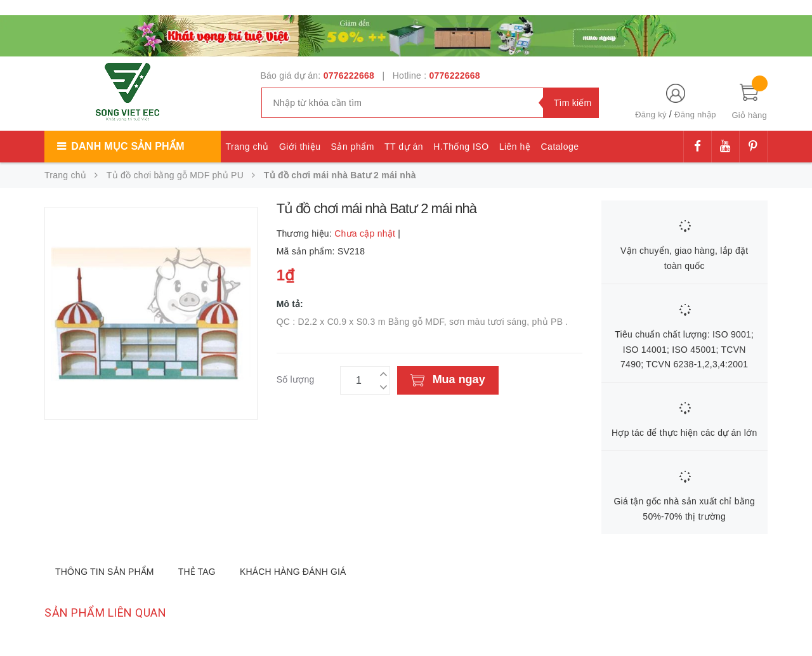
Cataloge (560, 147)
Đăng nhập (695, 115)
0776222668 (349, 75)
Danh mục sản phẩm (128, 146)
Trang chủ (247, 147)
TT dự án (404, 147)
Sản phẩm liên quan (105, 613)
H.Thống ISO (461, 147)
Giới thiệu (300, 147)
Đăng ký (651, 115)
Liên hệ (515, 147)
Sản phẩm (353, 147)
